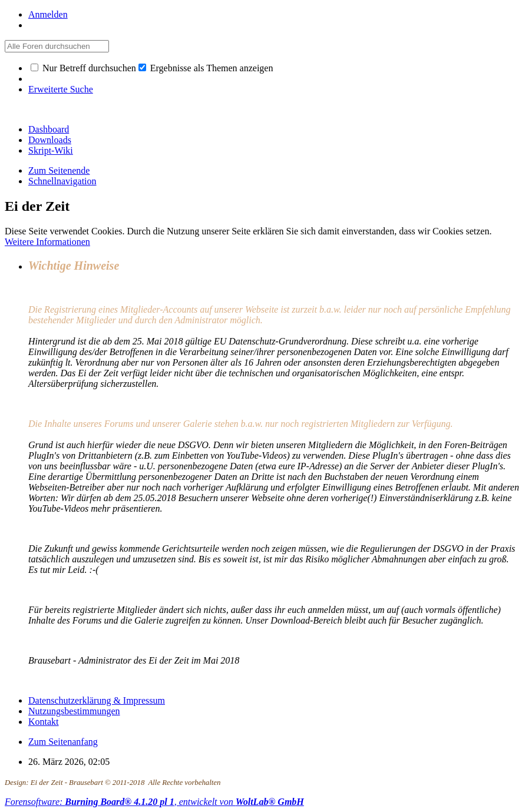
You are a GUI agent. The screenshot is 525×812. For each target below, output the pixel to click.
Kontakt (44, 722)
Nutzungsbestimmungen (74, 711)
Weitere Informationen (47, 242)
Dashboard (49, 129)
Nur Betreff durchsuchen (83, 68)
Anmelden (48, 14)
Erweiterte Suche (61, 89)
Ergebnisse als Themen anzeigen (206, 68)
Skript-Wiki (51, 150)
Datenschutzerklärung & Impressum (97, 700)
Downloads (50, 140)
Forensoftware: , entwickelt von (154, 802)
